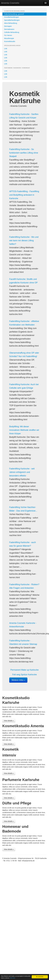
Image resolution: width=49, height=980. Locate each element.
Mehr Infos (13, 978)
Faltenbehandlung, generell (14, 14)
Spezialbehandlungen (12, 20)
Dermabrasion (9, 29)
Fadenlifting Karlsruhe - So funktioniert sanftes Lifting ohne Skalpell (24, 153)
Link (6, 49)
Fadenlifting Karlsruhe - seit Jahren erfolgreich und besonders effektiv (22, 472)
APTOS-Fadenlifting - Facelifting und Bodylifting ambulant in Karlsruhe (24, 195)
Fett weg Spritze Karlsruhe (24, 675)
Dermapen (8, 26)
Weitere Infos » (18, 680)
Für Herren (8, 35)
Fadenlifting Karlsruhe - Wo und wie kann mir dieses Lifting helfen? (24, 241)
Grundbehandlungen (12, 17)
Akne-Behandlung (11, 23)
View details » (9, 721)
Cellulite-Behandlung (12, 32)
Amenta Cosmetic (10, 3)
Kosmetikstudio (10, 41)
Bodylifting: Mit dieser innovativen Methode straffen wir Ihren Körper (24, 430)
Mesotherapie (9, 38)
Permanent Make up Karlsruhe (24, 670)
